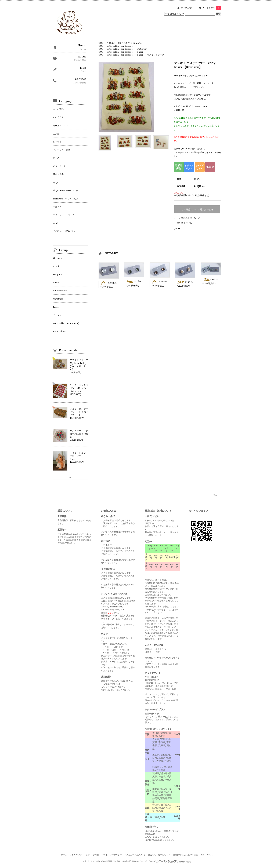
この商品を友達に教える (189, 218)
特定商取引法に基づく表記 (186, 855)
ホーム (64, 855)
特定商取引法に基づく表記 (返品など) (191, 195)
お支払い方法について (135, 855)
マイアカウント (188, 8)
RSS (202, 855)
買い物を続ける (185, 223)
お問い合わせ (93, 855)
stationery (142, 49)
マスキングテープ (156, 55)
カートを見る (212, 8)
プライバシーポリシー (112, 855)
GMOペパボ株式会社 (124, 861)
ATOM (210, 855)
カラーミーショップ (90, 861)
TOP (101, 43)
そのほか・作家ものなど (118, 43)
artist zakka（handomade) (120, 46)
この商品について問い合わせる (197, 209)
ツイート (178, 229)
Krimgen (138, 43)
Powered (170, 861)
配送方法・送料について (159, 855)
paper (140, 52)
